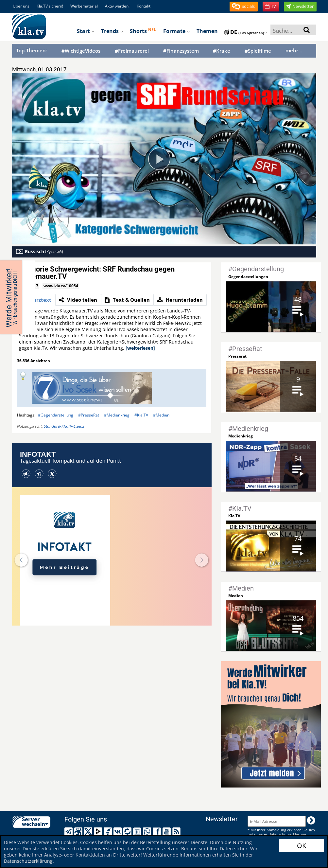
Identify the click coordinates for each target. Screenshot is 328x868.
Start (86, 31)
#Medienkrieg (117, 415)
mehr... (294, 50)
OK (302, 846)
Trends (112, 31)
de (246, 32)
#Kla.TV (141, 415)
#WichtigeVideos (81, 51)
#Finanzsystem (181, 51)
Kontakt (144, 6)
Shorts (143, 31)
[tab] (36, 300)
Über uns (21, 6)
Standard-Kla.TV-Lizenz (64, 426)
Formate (177, 31)
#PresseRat (89, 415)
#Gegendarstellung (56, 415)
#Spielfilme (258, 51)
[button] (244, 7)
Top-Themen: (32, 50)
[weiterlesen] (140, 348)
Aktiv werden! (117, 6)
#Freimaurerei (132, 51)
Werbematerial (84, 6)
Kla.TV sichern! (50, 6)
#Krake (222, 51)
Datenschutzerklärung (28, 861)
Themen (207, 31)
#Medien (161, 415)
